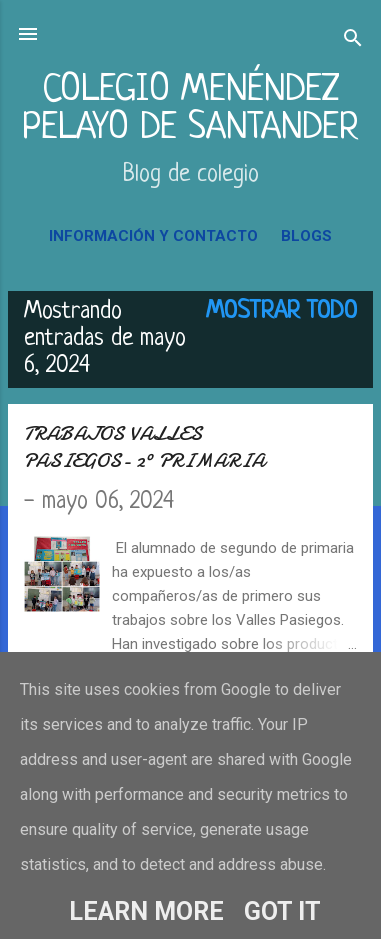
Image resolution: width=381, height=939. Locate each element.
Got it (282, 911)
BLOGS (306, 236)
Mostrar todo (281, 312)
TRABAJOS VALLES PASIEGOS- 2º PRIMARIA (144, 447)
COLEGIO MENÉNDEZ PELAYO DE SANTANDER (190, 109)
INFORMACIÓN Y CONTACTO (153, 236)
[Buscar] (353, 40)
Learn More (146, 911)
